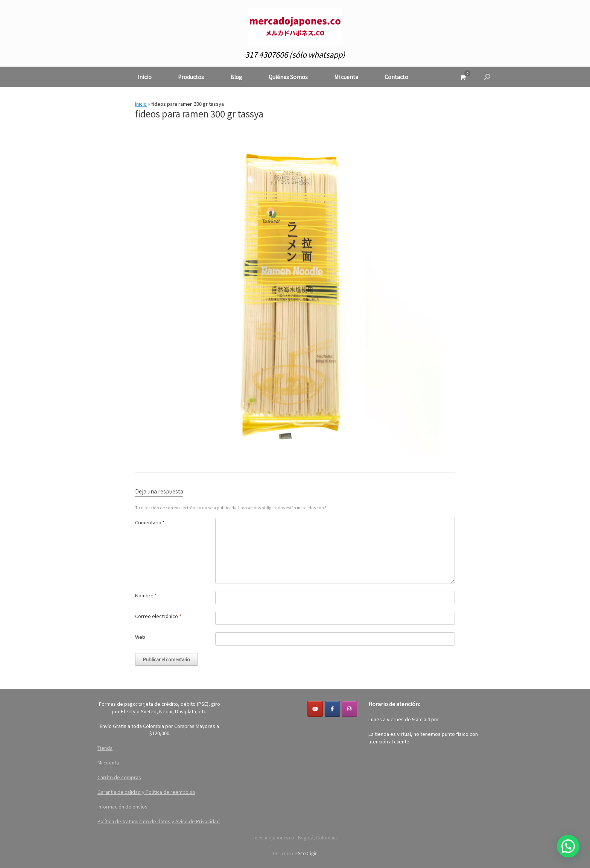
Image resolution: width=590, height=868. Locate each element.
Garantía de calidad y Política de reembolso (146, 792)
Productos (191, 77)
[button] (487, 77)
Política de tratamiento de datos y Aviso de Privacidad (159, 821)
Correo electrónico (158, 616)
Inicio (145, 77)
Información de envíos (122, 806)
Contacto (396, 77)
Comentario (150, 522)
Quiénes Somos (288, 77)
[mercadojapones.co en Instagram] (349, 709)
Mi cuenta (346, 77)
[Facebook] (332, 709)
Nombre (146, 595)
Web (140, 637)
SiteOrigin (308, 853)
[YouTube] (315, 709)
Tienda (105, 748)
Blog (236, 77)
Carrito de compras (119, 777)
